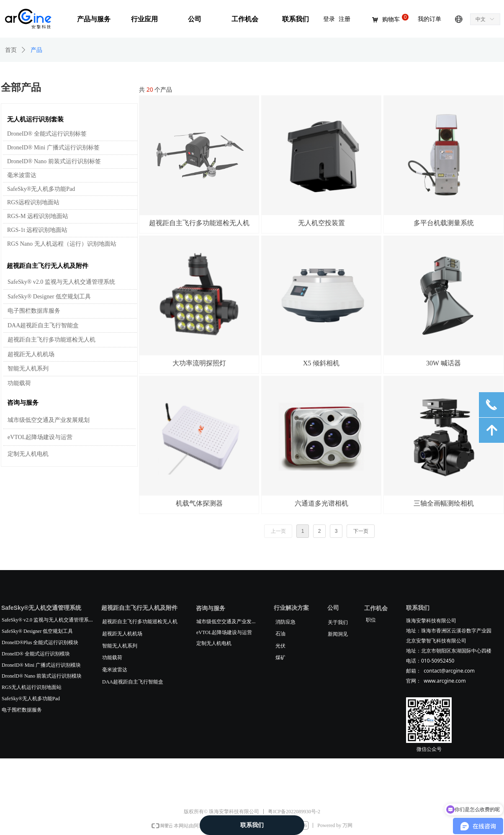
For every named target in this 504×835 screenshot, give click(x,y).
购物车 (391, 20)
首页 (11, 50)
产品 (36, 50)
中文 (481, 19)
